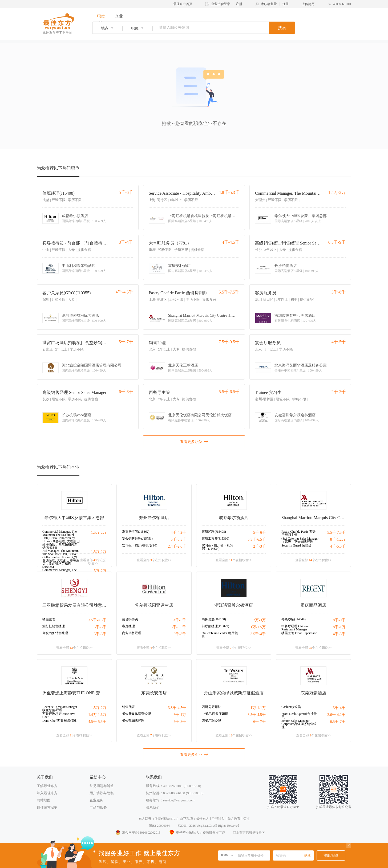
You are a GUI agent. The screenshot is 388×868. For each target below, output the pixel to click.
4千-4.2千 (178, 533)
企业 (119, 16)
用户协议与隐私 (102, 793)
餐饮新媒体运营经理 (136, 714)
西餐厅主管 (159, 392)
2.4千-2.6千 (177, 546)
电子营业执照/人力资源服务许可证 (197, 833)
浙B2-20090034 (159, 826)
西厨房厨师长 (211, 707)
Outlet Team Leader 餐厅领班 (220, 635)
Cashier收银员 (291, 707)
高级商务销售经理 (55, 633)
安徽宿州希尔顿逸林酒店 (295, 415)
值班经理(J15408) (58, 193)
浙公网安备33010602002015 (138, 833)
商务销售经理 (132, 633)
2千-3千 (259, 546)
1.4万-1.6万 (97, 715)
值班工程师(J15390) (215, 539)
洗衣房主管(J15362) (136, 532)
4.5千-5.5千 (97, 722)
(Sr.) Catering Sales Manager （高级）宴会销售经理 (300, 540)
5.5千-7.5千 (336, 533)
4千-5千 (180, 620)
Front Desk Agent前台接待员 (299, 715)
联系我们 (153, 807)
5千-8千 (180, 722)
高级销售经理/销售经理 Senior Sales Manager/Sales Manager (288, 243)
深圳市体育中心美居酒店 (295, 316)
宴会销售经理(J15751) (137, 539)
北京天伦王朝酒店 (183, 365)
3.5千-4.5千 (97, 620)
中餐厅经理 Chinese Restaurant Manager (295, 628)
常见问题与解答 (102, 786)
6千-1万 (180, 715)
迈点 (246, 819)
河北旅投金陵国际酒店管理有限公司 (92, 365)
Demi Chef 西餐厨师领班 (59, 721)
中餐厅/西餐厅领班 (215, 714)
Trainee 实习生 (268, 392)
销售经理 (157, 343)
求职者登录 (269, 4)
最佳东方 (203, 819)
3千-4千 (339, 708)
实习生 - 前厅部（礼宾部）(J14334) (217, 547)
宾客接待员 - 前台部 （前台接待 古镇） (76, 243)
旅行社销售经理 (54, 626)
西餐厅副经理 (211, 721)
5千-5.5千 (178, 539)
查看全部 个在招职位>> (93, 562)
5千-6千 (259, 533)
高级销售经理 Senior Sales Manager (74, 392)
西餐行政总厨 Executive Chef (59, 715)
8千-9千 (339, 620)
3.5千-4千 (258, 634)
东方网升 (145, 819)
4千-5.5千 (338, 546)
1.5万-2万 (99, 533)
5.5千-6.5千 (257, 539)
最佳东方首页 (183, 4)
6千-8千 (180, 634)
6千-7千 (259, 722)
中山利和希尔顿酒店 (79, 266)
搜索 (282, 28)
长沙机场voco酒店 (77, 415)
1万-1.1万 (258, 708)
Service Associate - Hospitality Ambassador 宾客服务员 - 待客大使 (182, 193)
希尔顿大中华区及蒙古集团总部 (301, 216)
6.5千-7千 (338, 722)
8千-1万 (339, 627)
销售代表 (128, 707)
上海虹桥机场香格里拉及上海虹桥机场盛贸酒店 (203, 216)
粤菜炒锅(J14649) (294, 619)
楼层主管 (49, 619)
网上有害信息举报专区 (249, 833)
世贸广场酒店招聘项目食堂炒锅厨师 (76, 343)
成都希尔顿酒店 (75, 216)
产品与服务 (98, 807)
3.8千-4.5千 (177, 708)
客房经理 (128, 626)
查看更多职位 (194, 441)
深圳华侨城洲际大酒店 (80, 316)
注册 (239, 4)
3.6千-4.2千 (336, 715)
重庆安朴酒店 (179, 266)
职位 (101, 16)
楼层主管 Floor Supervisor (299, 633)
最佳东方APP (47, 807)
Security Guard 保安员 (296, 545)
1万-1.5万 (258, 627)
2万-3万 (259, 620)
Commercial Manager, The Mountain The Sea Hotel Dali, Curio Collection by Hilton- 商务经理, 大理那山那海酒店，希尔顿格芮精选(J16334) (288, 193)
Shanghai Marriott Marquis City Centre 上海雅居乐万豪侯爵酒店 (203, 316)
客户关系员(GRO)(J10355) (66, 293)
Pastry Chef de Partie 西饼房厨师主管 (182, 293)
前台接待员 (130, 619)
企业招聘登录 (221, 4)
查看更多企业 (194, 754)
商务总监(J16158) (214, 619)
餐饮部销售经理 (133, 721)
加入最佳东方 (47, 793)
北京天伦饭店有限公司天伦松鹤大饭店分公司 (203, 415)
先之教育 (234, 819)
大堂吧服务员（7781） (170, 243)
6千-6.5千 (178, 627)
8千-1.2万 (338, 539)
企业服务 (96, 800)
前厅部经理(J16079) (215, 626)
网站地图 (44, 800)
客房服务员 (266, 293)
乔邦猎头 (218, 819)
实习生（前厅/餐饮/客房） (141, 545)
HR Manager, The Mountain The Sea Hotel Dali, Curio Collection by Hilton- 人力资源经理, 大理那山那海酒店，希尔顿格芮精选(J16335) (61, 559)
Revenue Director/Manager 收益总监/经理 (60, 708)
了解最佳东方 (47, 786)
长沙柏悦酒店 (286, 266)
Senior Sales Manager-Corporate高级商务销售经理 (299, 724)
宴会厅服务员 (268, 343)
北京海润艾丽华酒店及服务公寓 (301, 365)
